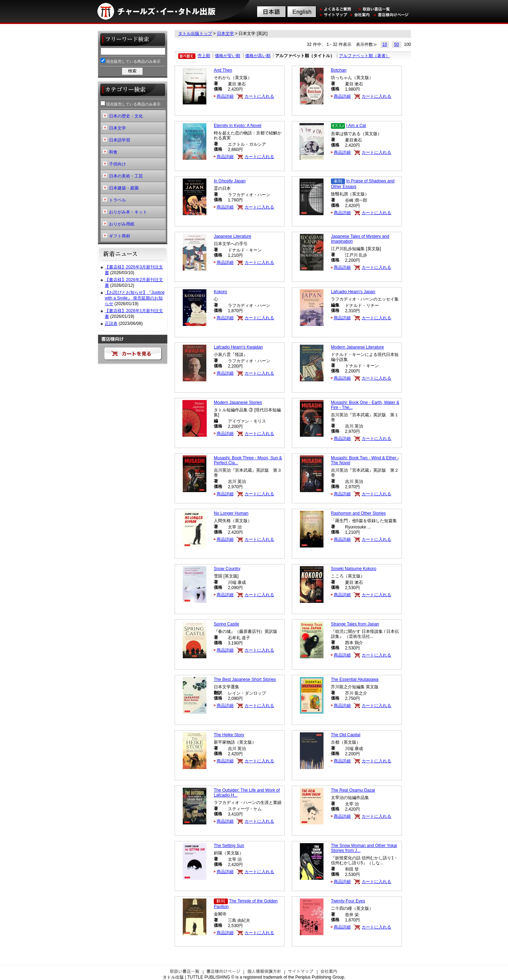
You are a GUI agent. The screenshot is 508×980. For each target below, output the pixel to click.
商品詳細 (225, 96)
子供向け (117, 164)
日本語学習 (120, 140)
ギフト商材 (120, 236)
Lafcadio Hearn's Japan (353, 292)
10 (385, 44)
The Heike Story (229, 735)
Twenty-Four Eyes (348, 901)
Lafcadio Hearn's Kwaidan (238, 347)
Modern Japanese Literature (357, 347)
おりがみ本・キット (128, 212)
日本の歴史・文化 (126, 116)
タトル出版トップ (195, 34)
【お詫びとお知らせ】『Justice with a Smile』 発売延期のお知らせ (135, 298)
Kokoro (220, 292)
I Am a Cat (356, 126)
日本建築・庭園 (124, 188)
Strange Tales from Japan (355, 624)
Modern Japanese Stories (238, 403)
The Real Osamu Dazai (353, 790)
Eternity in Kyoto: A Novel (238, 126)
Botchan (339, 70)
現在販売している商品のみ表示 (131, 61)
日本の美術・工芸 (126, 176)
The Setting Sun (229, 846)
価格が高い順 (258, 56)
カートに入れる (259, 96)
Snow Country (227, 569)
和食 (113, 152)
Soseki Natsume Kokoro (354, 569)
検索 (132, 71)
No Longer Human (231, 513)
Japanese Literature (232, 236)
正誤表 (111, 323)
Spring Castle (226, 624)
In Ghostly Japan (230, 181)
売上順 (204, 56)
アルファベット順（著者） (364, 56)
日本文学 (225, 34)
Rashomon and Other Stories (358, 513)
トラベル (117, 200)
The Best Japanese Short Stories (245, 679)
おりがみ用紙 (122, 224)
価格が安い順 (228, 56)
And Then (223, 70)
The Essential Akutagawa (355, 679)
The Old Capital (346, 735)
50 (396, 44)
